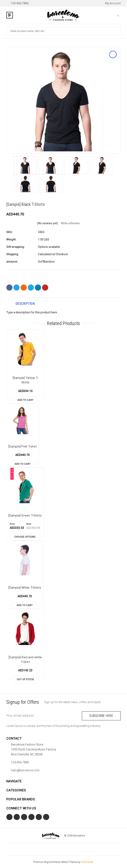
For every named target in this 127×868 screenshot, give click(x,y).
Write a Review (70, 223)
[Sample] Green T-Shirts (25, 516)
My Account (111, 3)
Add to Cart (25, 400)
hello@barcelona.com (25, 770)
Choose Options (25, 537)
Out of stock (25, 679)
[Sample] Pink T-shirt (22, 446)
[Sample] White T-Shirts (25, 588)
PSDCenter (87, 861)
